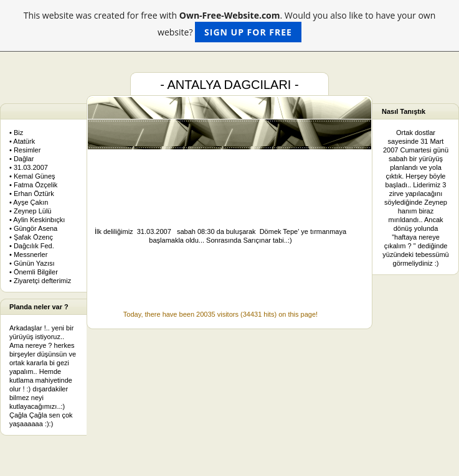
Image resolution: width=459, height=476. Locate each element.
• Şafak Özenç (31, 237)
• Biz (16, 133)
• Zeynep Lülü (30, 211)
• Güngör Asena (33, 228)
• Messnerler (28, 254)
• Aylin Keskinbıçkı (37, 220)
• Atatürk (22, 141)
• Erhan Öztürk (32, 194)
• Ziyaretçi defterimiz (40, 281)
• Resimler (25, 150)
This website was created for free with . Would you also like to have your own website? (230, 26)
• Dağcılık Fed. (32, 246)
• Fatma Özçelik (33, 185)
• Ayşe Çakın (29, 202)
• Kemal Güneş (32, 176)
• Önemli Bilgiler (34, 272)
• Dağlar (21, 159)
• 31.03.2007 (29, 167)
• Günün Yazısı (32, 263)
